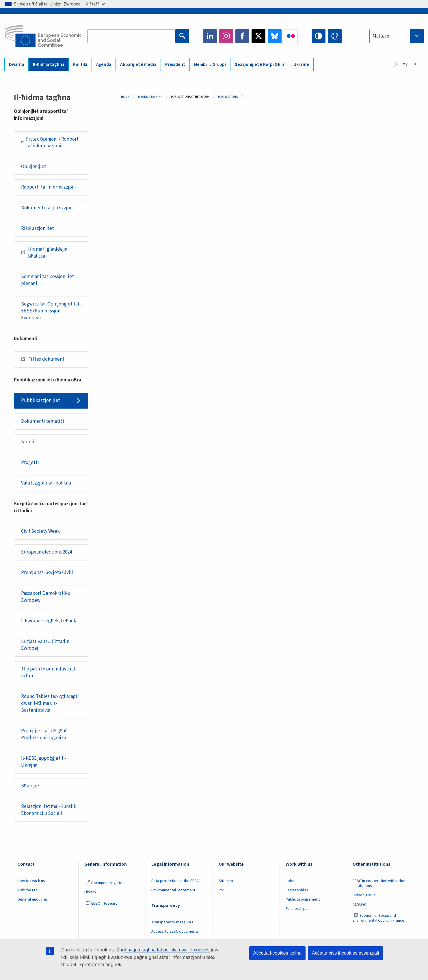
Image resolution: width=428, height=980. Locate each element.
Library (90, 892)
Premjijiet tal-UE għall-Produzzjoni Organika (45, 734)
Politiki (80, 65)
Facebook (242, 36)
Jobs (290, 881)
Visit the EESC (29, 890)
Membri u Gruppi (210, 65)
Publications (228, 97)
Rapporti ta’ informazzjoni (49, 187)
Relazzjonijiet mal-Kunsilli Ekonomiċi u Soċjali (49, 810)
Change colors (335, 36)
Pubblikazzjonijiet (41, 400)
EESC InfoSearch (103, 903)
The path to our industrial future (48, 672)
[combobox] (397, 36)
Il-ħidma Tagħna (150, 97)
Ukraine (301, 65)
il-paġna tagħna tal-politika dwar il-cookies (167, 950)
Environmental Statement (173, 890)
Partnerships (297, 909)
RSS (222, 890)
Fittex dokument (43, 359)
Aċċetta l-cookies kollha (277, 953)
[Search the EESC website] (132, 36)
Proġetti (30, 463)
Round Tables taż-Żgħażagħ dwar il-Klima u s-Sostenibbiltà (50, 703)
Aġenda (104, 65)
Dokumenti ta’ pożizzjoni (48, 208)
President (175, 65)
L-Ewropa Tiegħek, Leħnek (49, 621)
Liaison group (364, 895)
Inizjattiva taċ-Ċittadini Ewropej (46, 645)
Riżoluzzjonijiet (38, 228)
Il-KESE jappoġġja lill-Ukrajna (44, 762)
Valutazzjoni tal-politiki (46, 483)
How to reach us (31, 881)
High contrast (319, 36)
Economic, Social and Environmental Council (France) (379, 918)
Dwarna (16, 65)
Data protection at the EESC (175, 881)
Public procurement (303, 899)
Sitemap (226, 881)
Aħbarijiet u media (138, 65)
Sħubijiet (31, 786)
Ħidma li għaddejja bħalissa (44, 253)
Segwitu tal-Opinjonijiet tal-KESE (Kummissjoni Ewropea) (51, 311)
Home (125, 97)
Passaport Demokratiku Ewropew (46, 597)
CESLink (359, 904)
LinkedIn (210, 36)
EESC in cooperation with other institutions (379, 883)
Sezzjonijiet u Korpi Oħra (260, 65)
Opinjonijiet (34, 167)
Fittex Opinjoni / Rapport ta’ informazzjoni (50, 143)
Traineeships (297, 890)
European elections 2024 (46, 552)
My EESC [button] (410, 64)
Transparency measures (172, 922)
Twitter (258, 36)
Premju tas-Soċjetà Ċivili (47, 573)
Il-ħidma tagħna (49, 65)
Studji (28, 442)
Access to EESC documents (175, 931)
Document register (105, 883)
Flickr (291, 36)
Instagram (226, 36)
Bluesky (275, 36)
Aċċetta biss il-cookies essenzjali (345, 953)
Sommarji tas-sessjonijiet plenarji (48, 280)
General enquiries (33, 899)
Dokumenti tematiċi (43, 421)
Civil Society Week (40, 531)
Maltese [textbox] (381, 36)
